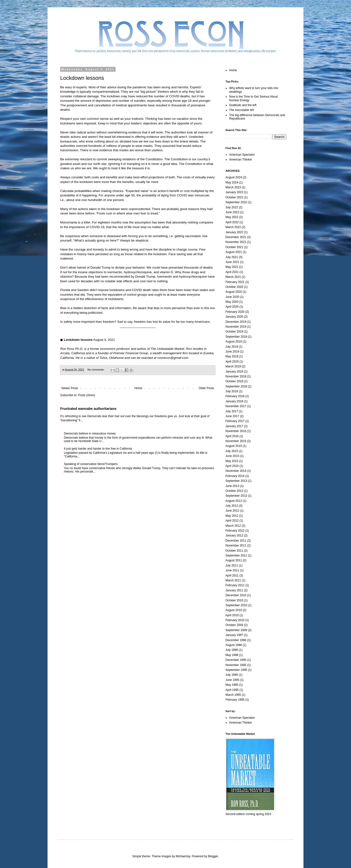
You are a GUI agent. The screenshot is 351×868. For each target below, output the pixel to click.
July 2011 (232, 565)
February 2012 (235, 531)
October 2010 (234, 600)
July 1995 (232, 675)
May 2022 (232, 217)
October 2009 (234, 625)
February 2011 (235, 585)
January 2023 (234, 192)
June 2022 (232, 212)
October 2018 (234, 381)
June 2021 (232, 262)
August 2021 (234, 252)
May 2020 (232, 302)
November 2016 (236, 431)
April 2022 (232, 222)
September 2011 (236, 555)
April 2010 (232, 615)
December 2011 (236, 541)
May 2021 (232, 267)
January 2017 (234, 426)
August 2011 (234, 560)
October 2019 (234, 332)
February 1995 (235, 700)
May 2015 (232, 461)
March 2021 (233, 277)
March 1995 (233, 695)
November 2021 (236, 242)
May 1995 (232, 685)
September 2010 (236, 605)
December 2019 (236, 322)
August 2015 (234, 446)
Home (138, 388)
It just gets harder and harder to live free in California (98, 449)
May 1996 (232, 655)
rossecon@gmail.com (173, 358)
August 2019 (234, 342)
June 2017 (232, 416)
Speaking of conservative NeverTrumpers (91, 464)
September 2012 (236, 496)
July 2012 (232, 506)
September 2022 (236, 202)
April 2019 (232, 362)
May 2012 (232, 516)
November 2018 (236, 376)
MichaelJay (183, 856)
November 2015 (236, 441)
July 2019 (232, 347)
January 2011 (234, 590)
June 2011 (232, 570)
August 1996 (234, 645)
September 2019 (236, 337)
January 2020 (234, 317)
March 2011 (233, 580)
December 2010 (236, 595)
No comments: (96, 370)
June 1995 (232, 680)
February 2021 (235, 282)
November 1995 (236, 665)
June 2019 (232, 352)
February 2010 (235, 620)
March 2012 (233, 526)
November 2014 (236, 471)
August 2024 (234, 177)
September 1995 (236, 670)
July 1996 (232, 650)
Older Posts (206, 388)
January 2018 (234, 401)
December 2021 (236, 237)
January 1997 (234, 635)
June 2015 (232, 456)
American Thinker (241, 160)
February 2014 (235, 476)
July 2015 (232, 451)
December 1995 (236, 660)
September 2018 (236, 386)
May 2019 (232, 356)
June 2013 (232, 486)
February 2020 (235, 312)
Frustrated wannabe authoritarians (88, 409)
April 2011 (232, 575)
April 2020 (232, 307)
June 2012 (232, 511)
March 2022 (233, 227)
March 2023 (233, 187)
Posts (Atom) (86, 395)
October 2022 (234, 197)
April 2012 (232, 521)
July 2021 (232, 257)
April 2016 (232, 436)
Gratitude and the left (243, 105)
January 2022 (234, 232)
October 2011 (234, 551)
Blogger (213, 856)
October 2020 (234, 287)
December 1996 (236, 640)
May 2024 (232, 182)
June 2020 (232, 297)
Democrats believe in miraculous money (90, 434)
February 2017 (235, 421)
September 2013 (236, 481)
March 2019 (233, 366)
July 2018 (232, 391)
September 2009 (236, 630)
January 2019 (234, 372)
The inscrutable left (241, 110)
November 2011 (236, 545)
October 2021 (234, 247)
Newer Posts (70, 388)
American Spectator (242, 155)
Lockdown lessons (82, 78)
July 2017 (232, 411)
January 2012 (234, 535)
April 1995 (232, 690)
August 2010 (234, 610)
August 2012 (234, 501)
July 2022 (232, 207)
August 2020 (234, 292)
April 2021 (232, 272)
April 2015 (232, 466)
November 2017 (236, 406)
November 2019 (236, 327)
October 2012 (234, 491)
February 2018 (235, 396)
